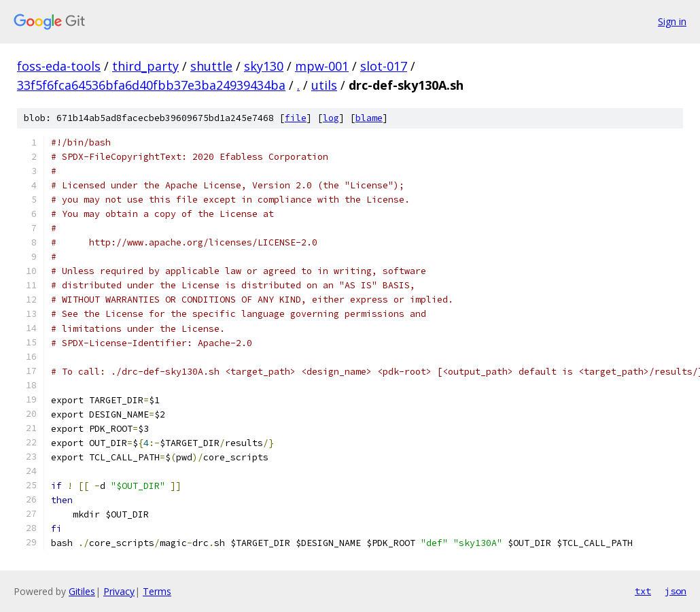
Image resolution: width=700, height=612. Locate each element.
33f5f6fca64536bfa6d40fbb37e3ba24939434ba (151, 85)
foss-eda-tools (59, 66)
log (331, 118)
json (676, 591)
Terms (157, 591)
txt (643, 591)
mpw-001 (322, 66)
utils (324, 85)
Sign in (672, 21)
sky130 (264, 66)
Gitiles (82, 591)
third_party (145, 66)
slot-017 (384, 66)
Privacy (119, 591)
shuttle (211, 66)
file (296, 118)
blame (369, 118)
